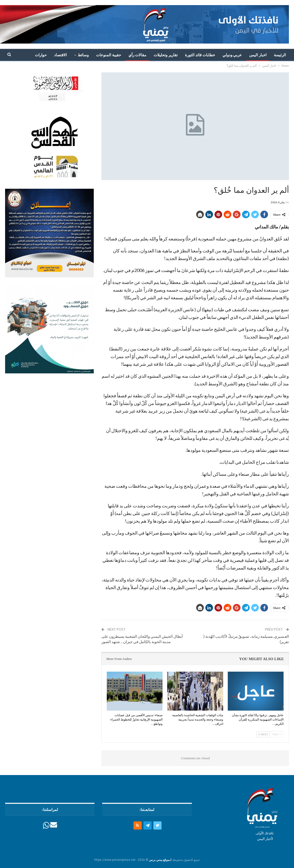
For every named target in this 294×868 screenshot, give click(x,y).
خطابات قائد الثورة (200, 55)
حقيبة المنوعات (109, 55)
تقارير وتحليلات (166, 55)
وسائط (83, 55)
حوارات (41, 55)
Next (263, 734)
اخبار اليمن (258, 55)
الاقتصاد (60, 55)
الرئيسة (280, 55)
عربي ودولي (232, 55)
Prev (277, 734)
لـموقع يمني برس (160, 860)
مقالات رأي (137, 55)
